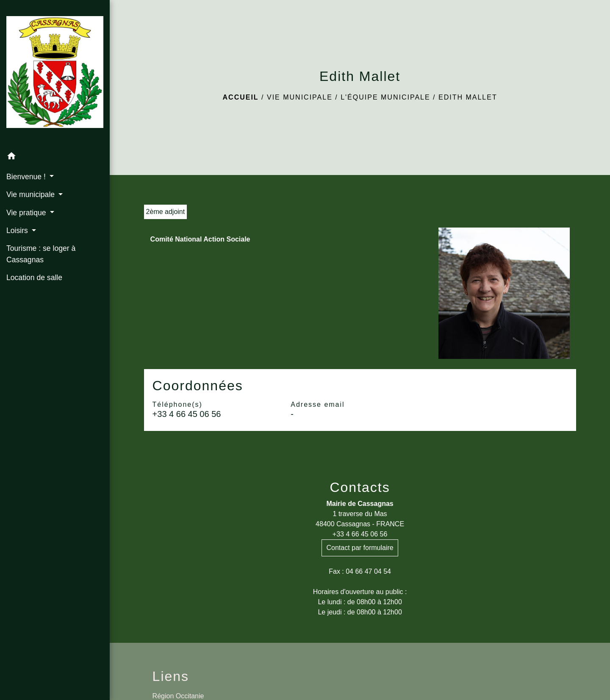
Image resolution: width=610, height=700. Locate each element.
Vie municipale (300, 97)
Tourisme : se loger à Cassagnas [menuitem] (41, 254)
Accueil (241, 97)
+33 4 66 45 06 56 (187, 414)
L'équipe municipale (385, 97)
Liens (171, 676)
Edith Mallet (468, 97)
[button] (55, 157)
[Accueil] (55, 74)
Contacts (360, 487)
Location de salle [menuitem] (34, 278)
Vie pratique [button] (27, 213)
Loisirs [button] (18, 231)
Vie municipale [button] (32, 194)
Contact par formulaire (360, 548)
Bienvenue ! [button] (27, 177)
